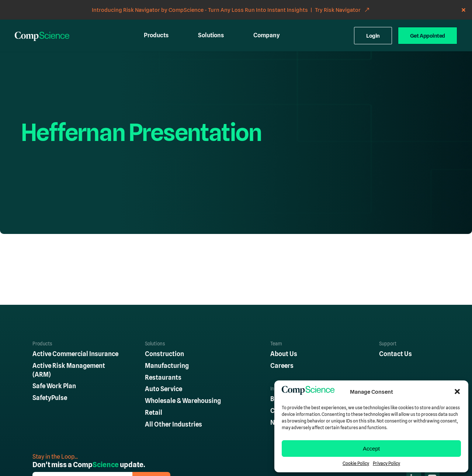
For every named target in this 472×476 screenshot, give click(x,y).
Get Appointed (428, 36)
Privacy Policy (386, 463)
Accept (371, 449)
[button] (457, 392)
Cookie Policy (356, 463)
